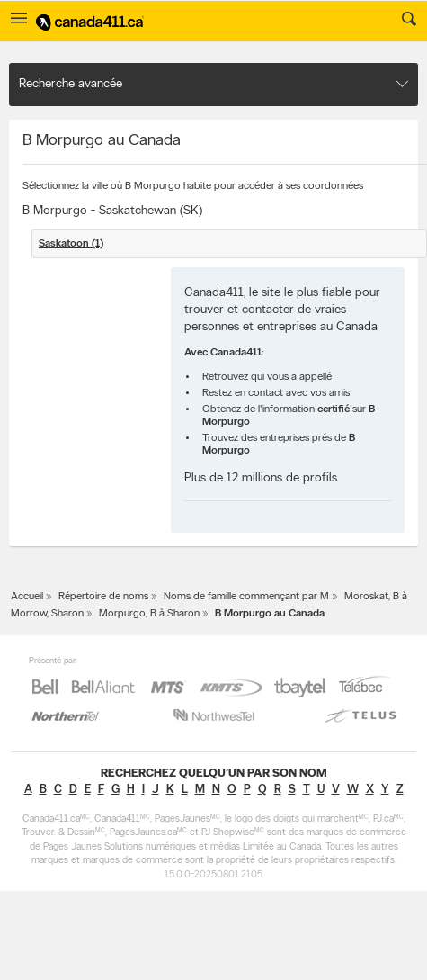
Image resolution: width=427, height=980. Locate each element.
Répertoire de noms (103, 597)
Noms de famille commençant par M (246, 597)
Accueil (27, 597)
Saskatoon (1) (71, 244)
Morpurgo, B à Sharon (149, 614)
